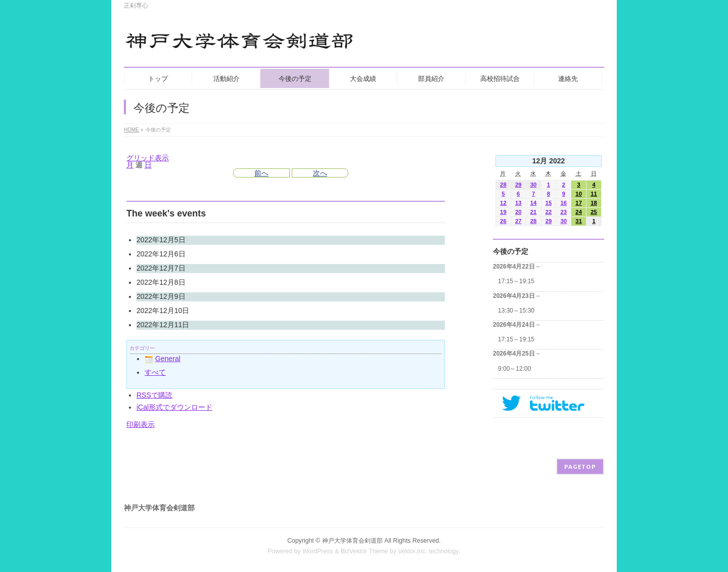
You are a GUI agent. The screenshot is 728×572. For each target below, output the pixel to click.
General (163, 359)
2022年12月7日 (161, 268)
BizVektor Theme (365, 551)
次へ (320, 173)
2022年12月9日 (161, 296)
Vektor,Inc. (413, 551)
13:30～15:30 (516, 311)
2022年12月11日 (163, 325)
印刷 (141, 424)
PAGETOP (580, 467)
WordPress (318, 551)
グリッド (148, 158)
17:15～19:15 (516, 281)
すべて (155, 372)
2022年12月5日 (161, 240)
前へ (261, 173)
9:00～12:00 (514, 369)
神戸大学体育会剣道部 (352, 541)
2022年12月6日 (161, 254)
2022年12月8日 (161, 282)
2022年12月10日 (163, 311)
